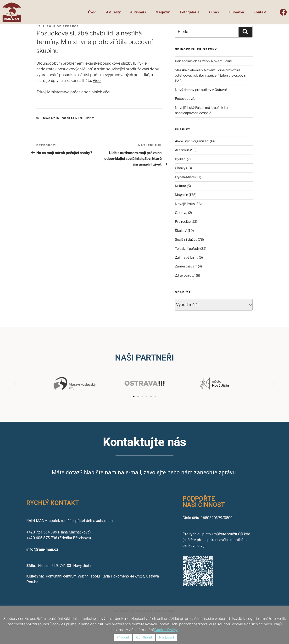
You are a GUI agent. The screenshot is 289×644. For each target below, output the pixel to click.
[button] (134, 397)
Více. (97, 80)
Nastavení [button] (167, 637)
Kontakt (260, 12)
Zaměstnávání (186, 266)
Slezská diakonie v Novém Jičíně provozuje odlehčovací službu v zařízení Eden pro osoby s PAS (210, 75)
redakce (71, 26)
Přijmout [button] (123, 637)
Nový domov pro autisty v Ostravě (201, 90)
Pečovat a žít (185, 98)
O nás (214, 12)
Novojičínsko (185, 204)
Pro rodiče (183, 221)
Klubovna (236, 12)
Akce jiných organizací (192, 141)
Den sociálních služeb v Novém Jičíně (203, 61)
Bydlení (181, 159)
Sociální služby (78, 118)
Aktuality (113, 12)
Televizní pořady (187, 248)
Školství (181, 230)
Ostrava (181, 213)
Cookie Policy (166, 630)
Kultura (181, 186)
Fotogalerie (190, 12)
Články (180, 168)
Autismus (138, 12)
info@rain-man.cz (42, 549)
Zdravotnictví (185, 275)
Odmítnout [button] (144, 637)
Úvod (92, 12)
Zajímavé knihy (186, 257)
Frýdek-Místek (186, 177)
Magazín (163, 12)
